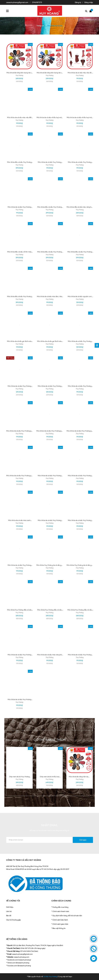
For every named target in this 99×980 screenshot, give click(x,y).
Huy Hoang (19, 165)
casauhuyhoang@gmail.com (17, 2)
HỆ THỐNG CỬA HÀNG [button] (17, 939)
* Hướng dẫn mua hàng (60, 907)
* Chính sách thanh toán (60, 911)
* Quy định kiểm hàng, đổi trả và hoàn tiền (67, 916)
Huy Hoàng (19, 75)
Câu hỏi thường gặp (13, 920)
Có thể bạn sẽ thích (49, 740)
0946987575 (37, 2)
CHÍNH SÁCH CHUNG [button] (61, 901)
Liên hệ (9, 911)
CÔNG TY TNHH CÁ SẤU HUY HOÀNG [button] (24, 860)
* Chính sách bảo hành (60, 920)
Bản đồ (9, 916)
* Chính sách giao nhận (60, 924)
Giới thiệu (10, 907)
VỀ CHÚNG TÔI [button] (13, 901)
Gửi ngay (83, 840)
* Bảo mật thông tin (58, 928)
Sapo (70, 977)
